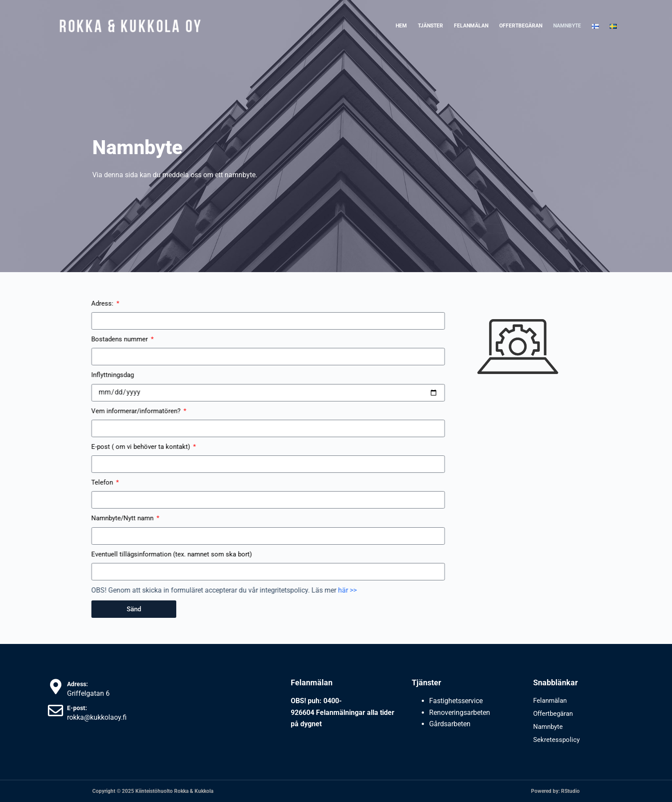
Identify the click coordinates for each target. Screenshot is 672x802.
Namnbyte (567, 26)
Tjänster (430, 26)
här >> (249, 590)
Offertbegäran (521, 26)
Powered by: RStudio (555, 791)
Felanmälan (471, 26)
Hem (401, 26)
